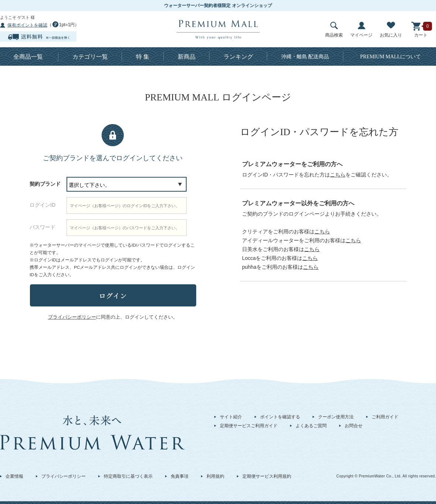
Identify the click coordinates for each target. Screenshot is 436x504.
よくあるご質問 (311, 426)
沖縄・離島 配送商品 (305, 57)
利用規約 (215, 476)
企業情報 (14, 476)
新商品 (187, 57)
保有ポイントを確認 (27, 25)
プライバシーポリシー (64, 476)
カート (421, 30)
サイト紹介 (231, 417)
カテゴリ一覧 (90, 57)
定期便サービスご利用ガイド (249, 426)
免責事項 (180, 476)
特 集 (143, 57)
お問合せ (354, 426)
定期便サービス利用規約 (267, 476)
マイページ (361, 30)
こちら (338, 175)
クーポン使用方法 (336, 417)
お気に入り (391, 30)
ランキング (238, 57)
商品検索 (334, 30)
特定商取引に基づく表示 (128, 476)
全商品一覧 (28, 57)
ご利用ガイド (385, 417)
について (391, 57)
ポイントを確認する (280, 417)
